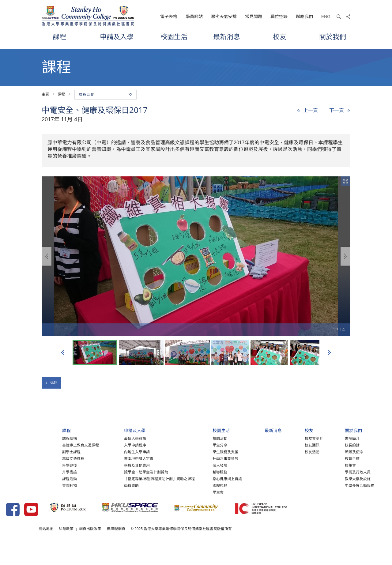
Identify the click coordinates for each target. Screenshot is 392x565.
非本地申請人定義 (99, 465)
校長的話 (336, 452)
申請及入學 (117, 37)
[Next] (340, 111)
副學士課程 (25, 458)
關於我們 (333, 37)
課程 (59, 37)
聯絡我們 (304, 17)
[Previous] (307, 111)
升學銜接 (23, 479)
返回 (51, 383)
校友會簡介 (293, 445)
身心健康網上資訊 (197, 485)
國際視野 (190, 492)
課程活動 (23, 485)
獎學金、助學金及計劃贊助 (106, 479)
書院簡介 (336, 445)
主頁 (45, 94)
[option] (196, 256)
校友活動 (292, 458)
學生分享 (190, 452)
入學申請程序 (95, 452)
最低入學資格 (95, 445)
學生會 (188, 499)
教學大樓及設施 (341, 485)
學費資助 (92, 492)
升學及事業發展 (195, 465)
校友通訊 (292, 452)
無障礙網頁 (171, 546)
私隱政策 (121, 546)
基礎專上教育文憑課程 (34, 452)
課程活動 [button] (106, 95)
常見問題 (254, 17)
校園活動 (190, 445)
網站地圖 (100, 546)
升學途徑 (23, 472)
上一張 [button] (63, 353)
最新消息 (227, 37)
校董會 (334, 472)
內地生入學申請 (97, 458)
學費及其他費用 (97, 472)
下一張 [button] (329, 353)
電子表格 (169, 17)
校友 (280, 37)
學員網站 (194, 17)
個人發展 (190, 472)
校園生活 (174, 37)
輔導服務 (190, 479)
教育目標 (336, 465)
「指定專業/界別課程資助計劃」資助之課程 (120, 485)
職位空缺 (279, 17)
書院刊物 (23, 492)
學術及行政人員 (341, 479)
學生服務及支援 (195, 458)
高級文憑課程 (27, 465)
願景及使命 (338, 458)
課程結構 (23, 445)
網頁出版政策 (145, 546)
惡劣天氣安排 (224, 17)
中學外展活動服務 (343, 492)
